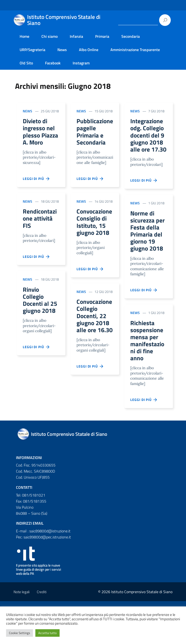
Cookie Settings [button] (19, 633)
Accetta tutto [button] (47, 633)
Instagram (81, 63)
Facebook (53, 63)
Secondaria (131, 36)
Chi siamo (50, 36)
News (62, 50)
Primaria (102, 36)
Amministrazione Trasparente (135, 50)
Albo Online (89, 50)
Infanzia (76, 36)
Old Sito (26, 63)
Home (24, 36)
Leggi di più (36, 189)
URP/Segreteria (32, 50)
